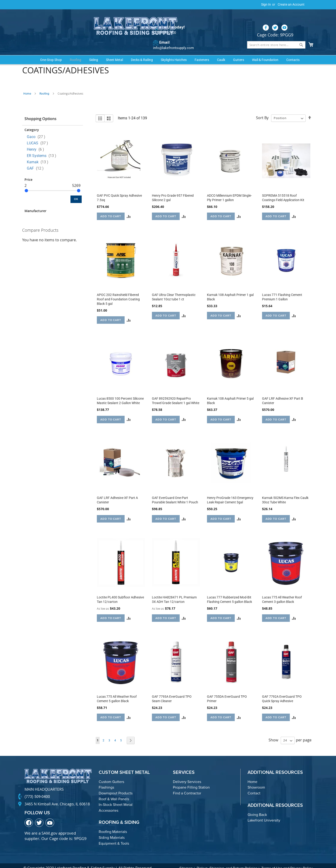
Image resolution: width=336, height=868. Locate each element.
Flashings (106, 780)
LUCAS (39, 135)
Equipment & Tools (114, 835)
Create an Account (291, 4)
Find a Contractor (187, 785)
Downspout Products (116, 785)
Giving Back (257, 807)
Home (27, 86)
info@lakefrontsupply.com (172, 39)
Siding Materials (112, 830)
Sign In (266, 4)
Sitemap (186, 860)
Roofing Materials (113, 824)
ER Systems (43, 148)
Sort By (262, 110)
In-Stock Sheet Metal (116, 797)
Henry (37, 141)
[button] (129, 208)
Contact (254, 785)
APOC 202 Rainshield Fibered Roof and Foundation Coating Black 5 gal (118, 292)
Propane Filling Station (191, 780)
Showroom (256, 780)
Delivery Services (187, 774)
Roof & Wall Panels (114, 791)
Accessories (108, 803)
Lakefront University (264, 813)
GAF (37, 160)
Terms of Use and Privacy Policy (287, 860)
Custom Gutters (111, 774)
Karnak (39, 154)
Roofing (44, 86)
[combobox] (276, 36)
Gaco (37, 129)
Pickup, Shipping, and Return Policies (227, 860)
